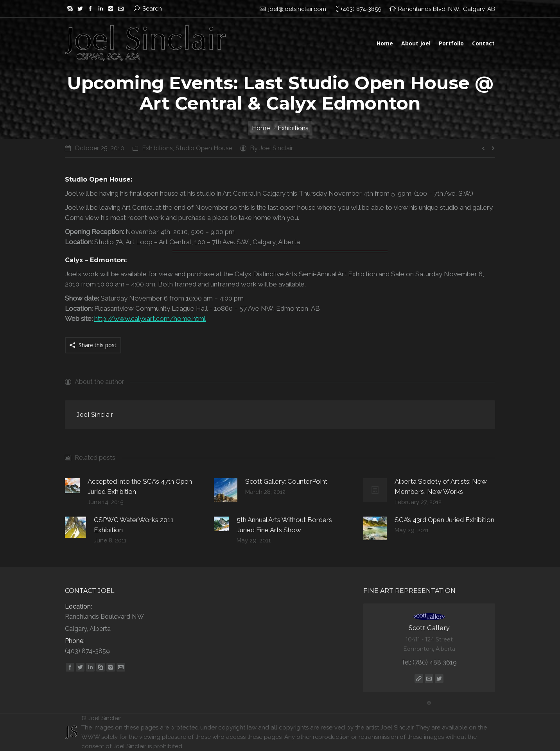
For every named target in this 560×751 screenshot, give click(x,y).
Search (152, 9)
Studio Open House (204, 148)
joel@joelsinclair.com (297, 9)
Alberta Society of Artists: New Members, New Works (441, 486)
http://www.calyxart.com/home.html (150, 319)
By (271, 148)
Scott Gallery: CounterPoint (286, 481)
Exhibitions (157, 148)
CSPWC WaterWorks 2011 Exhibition (134, 525)
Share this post (98, 345)
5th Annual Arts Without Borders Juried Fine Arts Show (284, 525)
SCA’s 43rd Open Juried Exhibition (444, 520)
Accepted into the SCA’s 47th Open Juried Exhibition (140, 486)
